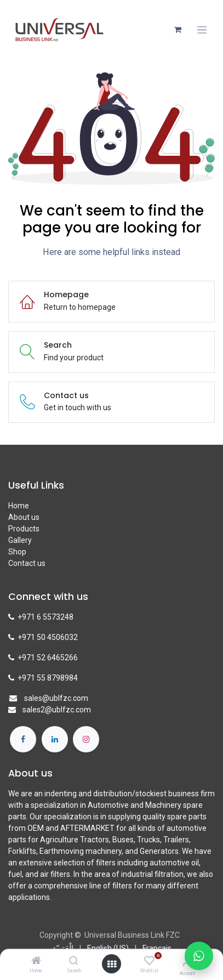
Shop (17, 552)
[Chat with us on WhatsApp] (199, 956)
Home (19, 506)
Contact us (27, 563)
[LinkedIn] (55, 739)
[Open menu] (112, 964)
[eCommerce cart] (178, 30)
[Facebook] (23, 739)
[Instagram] (86, 739)
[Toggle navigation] (202, 30)
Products (24, 529)
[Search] (74, 961)
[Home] (36, 961)
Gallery (20, 540)
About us (24, 517)
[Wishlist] (149, 961)
